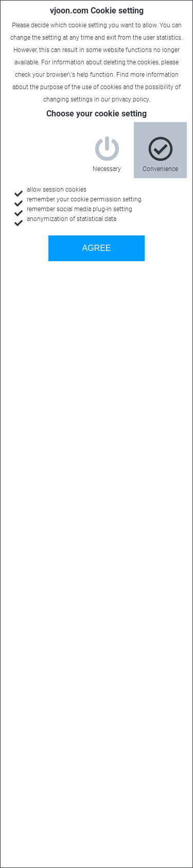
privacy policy (130, 99)
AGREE (96, 248)
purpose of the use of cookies (81, 87)
